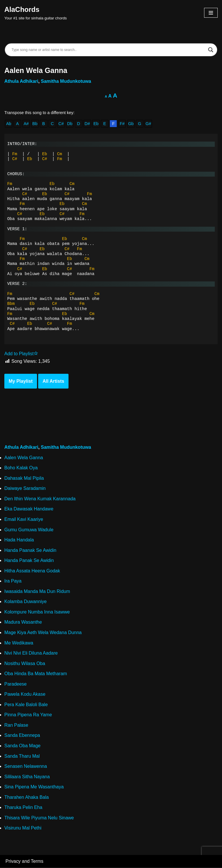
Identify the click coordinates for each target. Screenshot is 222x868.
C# (61, 124)
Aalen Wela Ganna (24, 458)
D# (87, 124)
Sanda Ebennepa (22, 736)
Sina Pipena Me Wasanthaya (34, 788)
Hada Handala (19, 540)
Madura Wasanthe (23, 623)
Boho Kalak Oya (21, 468)
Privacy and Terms (24, 862)
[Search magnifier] (211, 50)
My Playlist (21, 381)
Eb (96, 124)
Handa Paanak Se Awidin (30, 551)
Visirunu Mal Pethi (23, 829)
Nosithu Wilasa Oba (25, 664)
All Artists (53, 381)
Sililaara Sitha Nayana (27, 777)
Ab (9, 124)
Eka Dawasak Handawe (29, 509)
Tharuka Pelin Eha (23, 808)
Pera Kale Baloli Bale (26, 705)
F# (122, 124)
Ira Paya (13, 582)
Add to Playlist (21, 354)
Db (70, 124)
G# (148, 124)
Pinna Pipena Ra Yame (28, 715)
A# (26, 124)
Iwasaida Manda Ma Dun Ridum (37, 592)
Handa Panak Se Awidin (29, 561)
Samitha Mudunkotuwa (66, 81)
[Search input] (108, 50)
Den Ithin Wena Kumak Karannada (40, 499)
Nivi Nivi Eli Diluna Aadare (31, 654)
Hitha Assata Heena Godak (32, 571)
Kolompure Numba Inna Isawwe (37, 612)
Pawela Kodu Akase (25, 695)
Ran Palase (16, 726)
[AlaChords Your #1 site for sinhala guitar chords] (36, 13)
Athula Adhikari (21, 81)
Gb (131, 124)
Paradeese (15, 685)
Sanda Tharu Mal (22, 757)
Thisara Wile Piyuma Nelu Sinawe (39, 818)
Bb (35, 124)
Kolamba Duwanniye (26, 602)
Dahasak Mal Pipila (24, 478)
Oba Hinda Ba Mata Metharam (36, 674)
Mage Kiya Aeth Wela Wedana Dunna (43, 633)
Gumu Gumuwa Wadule (29, 530)
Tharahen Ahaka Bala (27, 798)
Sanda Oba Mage (22, 746)
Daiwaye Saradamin (25, 489)
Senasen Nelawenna (26, 767)
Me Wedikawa (19, 643)
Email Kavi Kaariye (24, 520)
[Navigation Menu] (211, 13)
